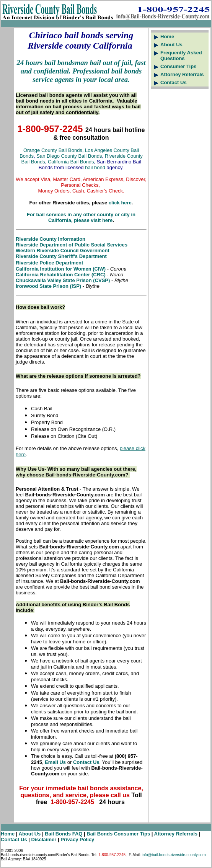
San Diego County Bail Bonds (69, 156)
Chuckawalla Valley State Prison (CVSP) (63, 280)
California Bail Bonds (71, 162)
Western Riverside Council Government (63, 250)
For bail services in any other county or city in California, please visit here (81, 217)
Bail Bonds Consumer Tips (118, 834)
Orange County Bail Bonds (53, 150)
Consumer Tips (178, 66)
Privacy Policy (77, 839)
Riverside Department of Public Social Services (72, 245)
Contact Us (174, 82)
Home (167, 37)
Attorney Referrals (182, 74)
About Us (171, 45)
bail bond (95, 167)
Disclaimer (45, 839)
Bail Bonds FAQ (64, 834)
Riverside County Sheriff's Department (61, 256)
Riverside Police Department (49, 263)
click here (120, 203)
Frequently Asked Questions (181, 55)
